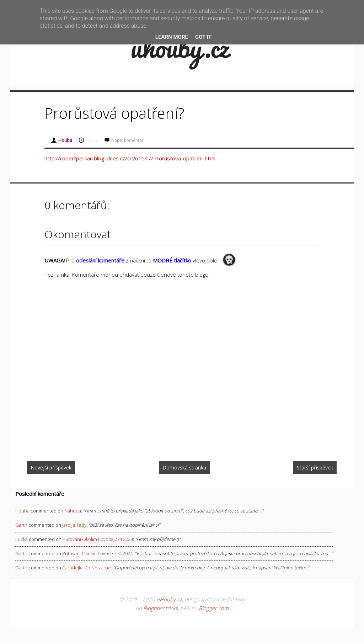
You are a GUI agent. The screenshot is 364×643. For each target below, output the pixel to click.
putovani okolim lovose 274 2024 (98, 539)
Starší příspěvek (315, 467)
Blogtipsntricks (160, 608)
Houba (22, 511)
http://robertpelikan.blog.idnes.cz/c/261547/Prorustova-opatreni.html (130, 158)
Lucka (22, 539)
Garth (21, 525)
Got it (203, 37)
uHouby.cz (169, 599)
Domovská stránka (184, 467)
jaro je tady (74, 525)
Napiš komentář (127, 140)
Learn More (172, 37)
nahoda (73, 511)
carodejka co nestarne (87, 568)
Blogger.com (214, 608)
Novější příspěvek (51, 467)
